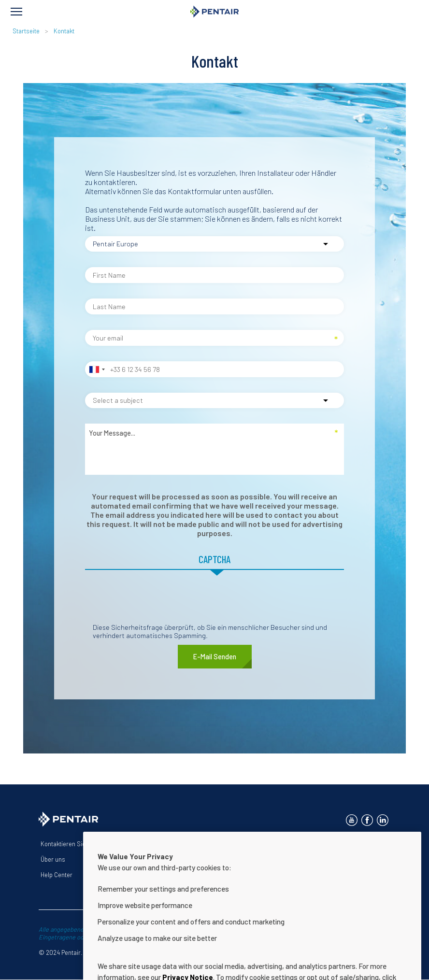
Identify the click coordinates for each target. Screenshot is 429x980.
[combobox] (97, 369)
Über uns (53, 859)
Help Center (57, 875)
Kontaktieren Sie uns (69, 844)
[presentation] (158, 604)
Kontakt (64, 31)
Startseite (26, 31)
